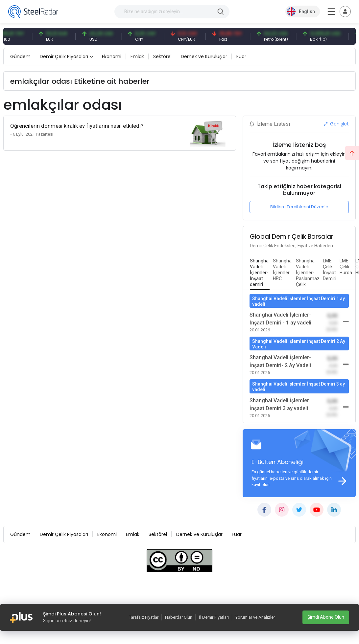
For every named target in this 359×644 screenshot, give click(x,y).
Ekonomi (112, 56)
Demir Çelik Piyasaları (64, 56)
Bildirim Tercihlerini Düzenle (299, 207)
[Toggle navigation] (345, 11)
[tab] (260, 273)
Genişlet (336, 124)
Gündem (20, 56)
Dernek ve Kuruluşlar (204, 56)
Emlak (137, 56)
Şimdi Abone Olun (326, 617)
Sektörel (162, 56)
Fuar (241, 56)
